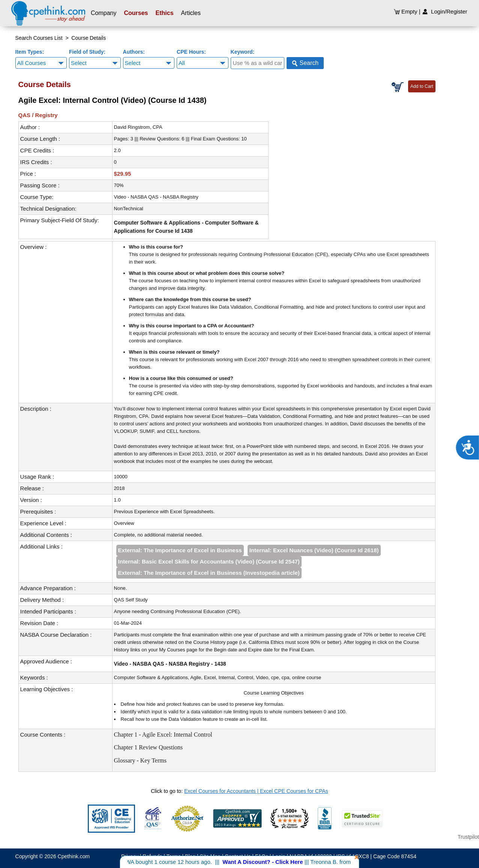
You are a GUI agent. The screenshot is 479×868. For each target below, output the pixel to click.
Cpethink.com (74, 856)
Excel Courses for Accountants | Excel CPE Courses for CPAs (256, 791)
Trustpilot (468, 837)
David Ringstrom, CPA (138, 127)
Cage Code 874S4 (395, 856)
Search (305, 63)
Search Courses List (39, 38)
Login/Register (445, 11)
